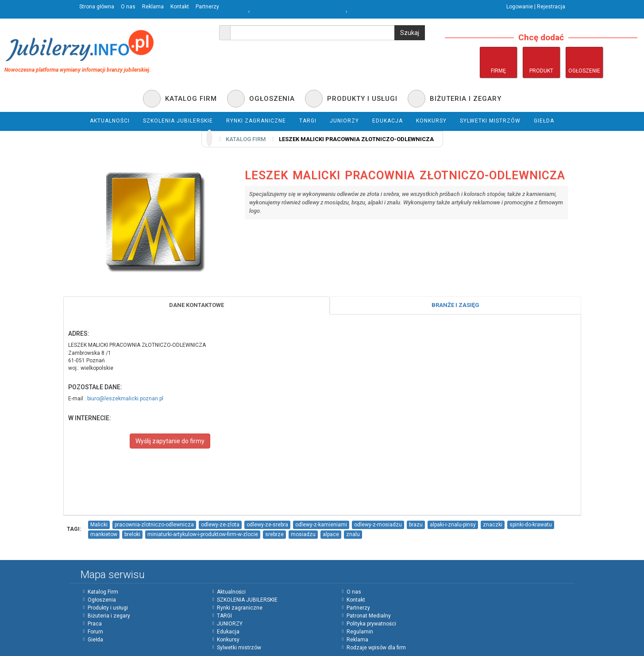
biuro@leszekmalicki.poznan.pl (125, 399)
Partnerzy (207, 7)
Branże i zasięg (455, 305)
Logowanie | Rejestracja (536, 7)
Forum (95, 632)
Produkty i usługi (108, 608)
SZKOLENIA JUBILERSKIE (247, 600)
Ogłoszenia (102, 600)
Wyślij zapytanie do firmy (170, 441)
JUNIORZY (230, 624)
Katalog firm (246, 139)
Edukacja (228, 632)
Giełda (95, 640)
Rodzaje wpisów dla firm (376, 648)
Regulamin (360, 632)
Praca (95, 624)
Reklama (153, 7)
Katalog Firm (103, 592)
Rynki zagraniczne (240, 608)
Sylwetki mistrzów (239, 648)
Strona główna (97, 7)
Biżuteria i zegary (109, 616)
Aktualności (231, 592)
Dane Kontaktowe (197, 305)
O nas (128, 7)
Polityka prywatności (371, 624)
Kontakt (180, 7)
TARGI (224, 616)
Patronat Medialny (369, 616)
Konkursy (228, 640)
